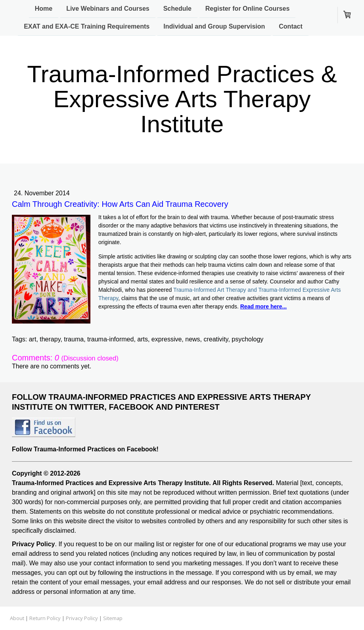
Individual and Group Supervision (214, 27)
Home (44, 9)
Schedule (177, 9)
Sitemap (113, 618)
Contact (291, 27)
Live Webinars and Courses (108, 9)
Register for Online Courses (248, 9)
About (17, 618)
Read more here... (264, 306)
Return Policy (45, 618)
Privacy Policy (82, 618)
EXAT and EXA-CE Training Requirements (87, 27)
